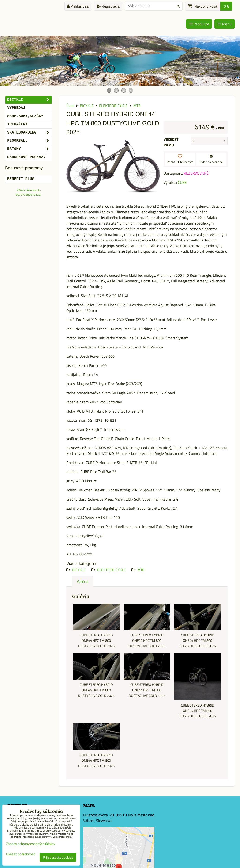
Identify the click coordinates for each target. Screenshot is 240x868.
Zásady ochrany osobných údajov (31, 844)
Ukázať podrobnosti (21, 854)
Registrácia (108, 6)
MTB (141, 570)
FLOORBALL (30, 141)
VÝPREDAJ (16, 108)
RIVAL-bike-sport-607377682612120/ (29, 192)
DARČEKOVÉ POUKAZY (26, 157)
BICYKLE (79, 570)
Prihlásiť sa (78, 6)
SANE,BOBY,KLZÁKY (25, 116)
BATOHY (30, 149)
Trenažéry (17, 124)
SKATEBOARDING (30, 133)
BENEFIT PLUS (21, 179)
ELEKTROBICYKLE (112, 570)
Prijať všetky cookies (58, 857)
